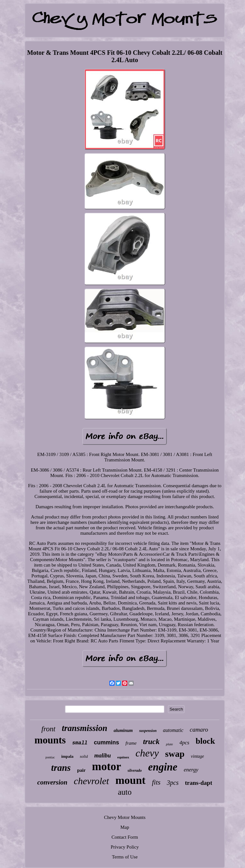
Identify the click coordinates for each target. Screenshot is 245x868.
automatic (173, 730)
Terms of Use (125, 857)
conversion (52, 782)
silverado (135, 770)
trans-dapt (199, 783)
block (205, 741)
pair (82, 770)
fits (156, 782)
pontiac (50, 757)
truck (151, 741)
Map (125, 827)
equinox (123, 757)
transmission (85, 728)
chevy (147, 753)
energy (191, 770)
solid (84, 756)
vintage (197, 756)
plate (169, 744)
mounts (50, 740)
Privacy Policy (125, 847)
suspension (148, 731)
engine (163, 767)
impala (67, 756)
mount (130, 780)
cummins (106, 742)
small (80, 743)
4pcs (184, 743)
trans (61, 768)
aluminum (123, 731)
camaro (199, 730)
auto (125, 792)
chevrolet (91, 781)
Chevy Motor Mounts (125, 817)
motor (106, 767)
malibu (102, 756)
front (48, 729)
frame (131, 743)
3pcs (173, 783)
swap (175, 754)
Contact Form (125, 837)
